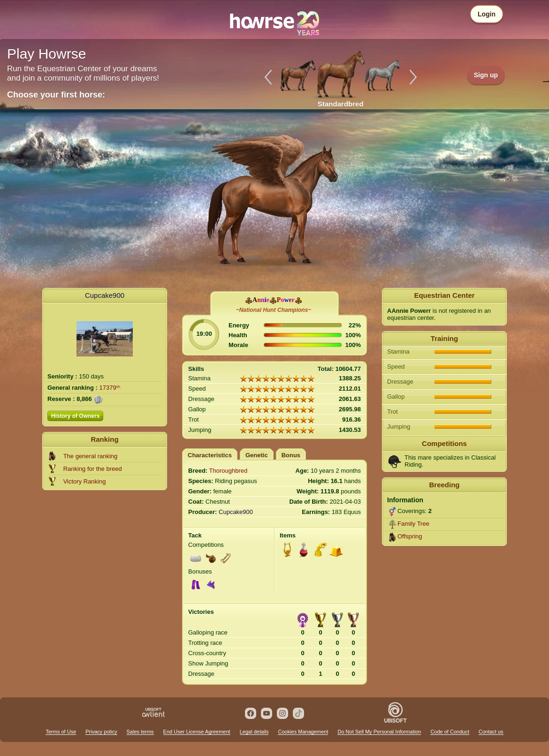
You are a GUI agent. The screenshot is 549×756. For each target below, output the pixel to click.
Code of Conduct (450, 732)
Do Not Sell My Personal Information (379, 732)
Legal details (254, 732)
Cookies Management (303, 732)
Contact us (491, 732)
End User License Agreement (197, 732)
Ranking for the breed (93, 469)
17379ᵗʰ (110, 388)
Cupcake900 (105, 295)
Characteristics (210, 455)
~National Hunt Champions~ (274, 310)
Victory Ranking (85, 481)
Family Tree (413, 524)
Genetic (257, 455)
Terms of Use (61, 732)
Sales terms (140, 732)
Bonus (291, 455)
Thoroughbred (229, 471)
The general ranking (91, 456)
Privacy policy (101, 732)
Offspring (410, 536)
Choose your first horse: (56, 95)
